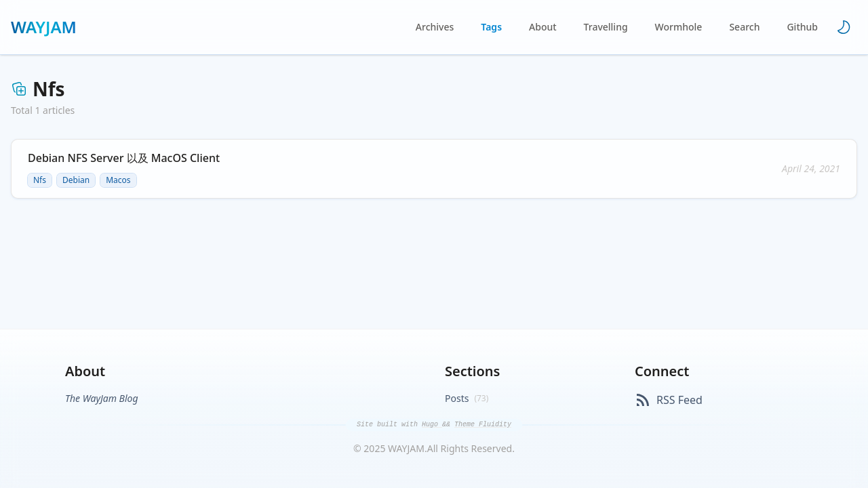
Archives (435, 27)
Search (744, 27)
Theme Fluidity (483, 425)
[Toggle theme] (844, 27)
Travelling (606, 27)
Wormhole (679, 27)
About (543, 27)
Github (802, 27)
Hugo (432, 425)
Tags (491, 27)
